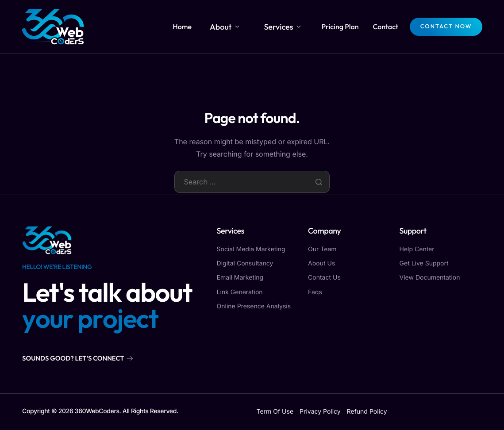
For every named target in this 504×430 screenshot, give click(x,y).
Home (203, 27)
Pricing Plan (339, 27)
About (240, 27)
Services (287, 27)
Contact (385, 27)
